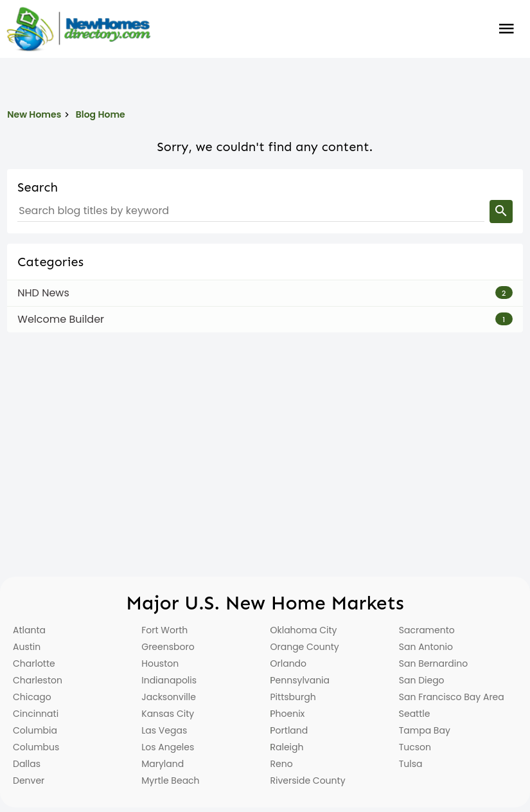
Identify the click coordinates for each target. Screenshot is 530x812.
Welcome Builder (61, 319)
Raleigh (287, 747)
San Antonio (426, 647)
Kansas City (168, 714)
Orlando (289, 663)
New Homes (34, 114)
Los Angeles (168, 747)
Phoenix (288, 714)
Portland (289, 730)
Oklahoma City (304, 630)
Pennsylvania (300, 680)
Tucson (415, 747)
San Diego (422, 680)
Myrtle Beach (170, 780)
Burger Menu (507, 29)
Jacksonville (169, 697)
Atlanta (29, 630)
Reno (282, 764)
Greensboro (168, 647)
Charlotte (34, 663)
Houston (160, 663)
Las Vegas (164, 730)
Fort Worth (164, 630)
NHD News (43, 293)
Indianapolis (169, 680)
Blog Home (101, 114)
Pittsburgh (293, 697)
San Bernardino (433, 663)
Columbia (35, 730)
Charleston (38, 680)
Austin (27, 647)
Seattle (415, 714)
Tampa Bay (425, 730)
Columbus (36, 747)
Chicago (32, 697)
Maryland (163, 764)
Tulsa (411, 764)
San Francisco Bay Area (452, 697)
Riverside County (308, 780)
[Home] (78, 29)
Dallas (27, 764)
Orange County (305, 647)
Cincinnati (36, 714)
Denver (29, 780)
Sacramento (427, 630)
